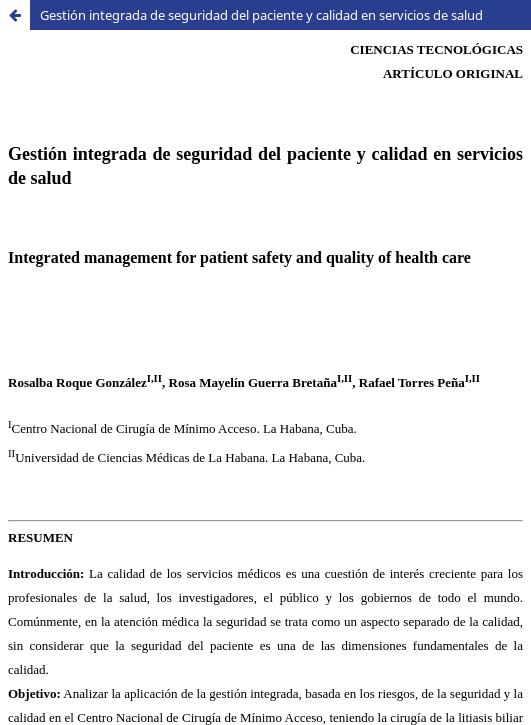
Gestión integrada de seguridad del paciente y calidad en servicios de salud (261, 15)
